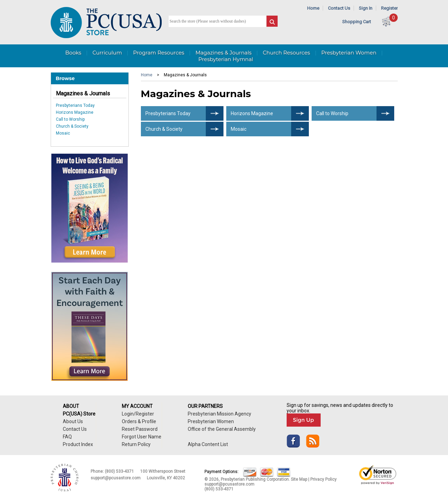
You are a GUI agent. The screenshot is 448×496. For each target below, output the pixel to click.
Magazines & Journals (83, 93)
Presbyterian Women (349, 53)
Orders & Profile (139, 421)
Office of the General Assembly (222, 429)
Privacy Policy (323, 479)
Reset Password (140, 429)
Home (313, 8)
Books (73, 53)
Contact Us (339, 8)
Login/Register (138, 414)
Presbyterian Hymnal (226, 59)
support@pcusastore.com (116, 478)
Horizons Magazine (75, 112)
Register (389, 8)
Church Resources (286, 53)
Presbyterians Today (75, 105)
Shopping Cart (357, 22)
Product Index (78, 444)
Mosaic (63, 133)
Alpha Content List (208, 444)
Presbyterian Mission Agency (219, 414)
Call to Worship (70, 119)
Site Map (299, 479)
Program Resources (159, 53)
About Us (73, 421)
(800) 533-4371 (119, 471)
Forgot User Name (142, 437)
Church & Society (72, 126)
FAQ (67, 437)
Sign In (366, 8)
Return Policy (136, 444)
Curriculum (107, 53)
